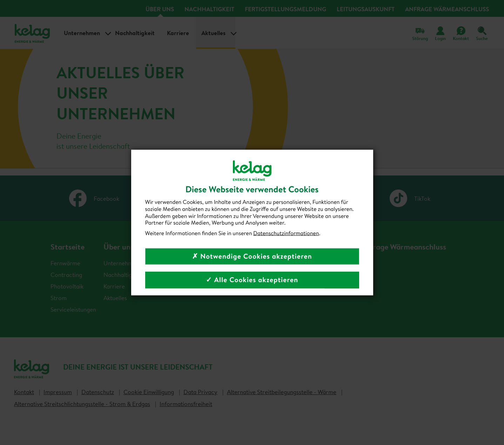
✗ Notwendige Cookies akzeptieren (252, 256)
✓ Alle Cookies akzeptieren (252, 280)
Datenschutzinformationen (286, 233)
